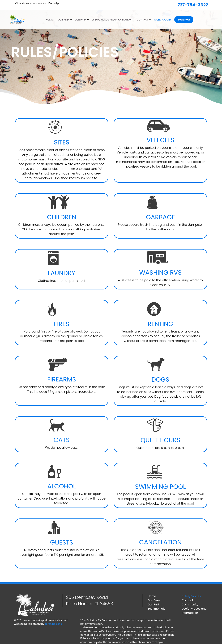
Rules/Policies (163, 20)
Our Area (64, 20)
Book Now (184, 20)
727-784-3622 (193, 5)
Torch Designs (53, 624)
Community (190, 604)
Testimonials (157, 609)
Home (49, 20)
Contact (142, 20)
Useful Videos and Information (112, 20)
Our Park (81, 20)
